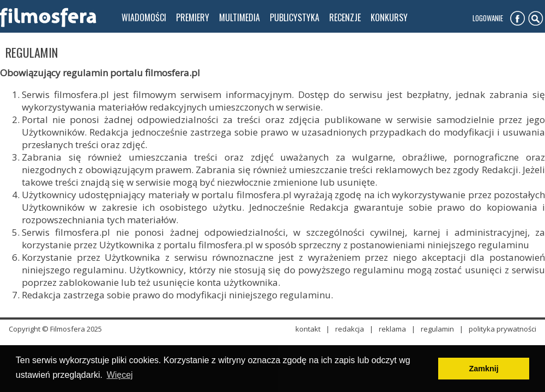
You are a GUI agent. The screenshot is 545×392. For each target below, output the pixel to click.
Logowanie (488, 18)
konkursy (389, 17)
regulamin (437, 329)
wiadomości (144, 17)
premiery (193, 17)
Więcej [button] (120, 375)
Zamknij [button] (483, 369)
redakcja (350, 329)
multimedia (240, 17)
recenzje (345, 17)
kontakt (308, 329)
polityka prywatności (502, 329)
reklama (392, 329)
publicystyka (295, 17)
